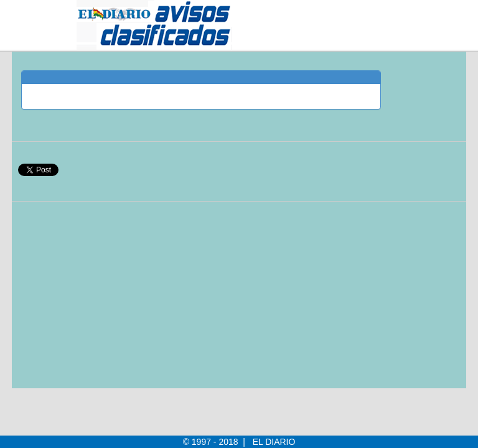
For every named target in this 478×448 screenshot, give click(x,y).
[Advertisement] (201, 301)
